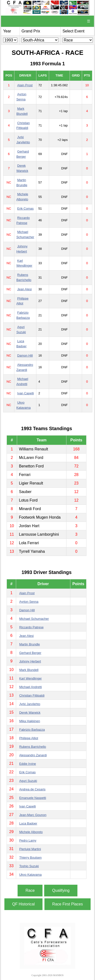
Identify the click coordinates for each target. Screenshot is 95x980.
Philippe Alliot (29, 738)
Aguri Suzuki (28, 781)
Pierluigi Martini (30, 849)
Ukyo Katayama (31, 875)
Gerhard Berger (30, 653)
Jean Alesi (25, 289)
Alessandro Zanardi (33, 755)
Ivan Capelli (26, 393)
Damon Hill (25, 355)
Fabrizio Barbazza (32, 730)
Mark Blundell (29, 670)
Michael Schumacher (34, 619)
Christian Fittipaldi (32, 695)
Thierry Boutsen (31, 858)
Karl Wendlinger (31, 678)
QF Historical (23, 904)
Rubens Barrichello (33, 747)
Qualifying (61, 890)
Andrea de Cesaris (32, 789)
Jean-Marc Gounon (33, 815)
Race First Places (68, 904)
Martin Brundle (30, 644)
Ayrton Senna (29, 602)
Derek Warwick (30, 713)
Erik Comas (26, 209)
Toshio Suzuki (29, 866)
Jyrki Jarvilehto (30, 704)
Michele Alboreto (31, 832)
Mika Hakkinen (30, 721)
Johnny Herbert (30, 661)
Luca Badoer (28, 823)
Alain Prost (25, 85)
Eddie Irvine (28, 764)
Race (30, 890)
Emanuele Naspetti (33, 798)
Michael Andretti (31, 687)
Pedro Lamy (28, 840)
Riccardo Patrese (32, 627)
